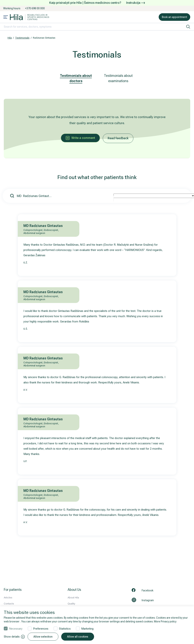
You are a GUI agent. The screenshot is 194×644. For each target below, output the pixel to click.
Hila (10, 38)
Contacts (9, 604)
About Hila (73, 598)
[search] (188, 27)
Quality (71, 604)
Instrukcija (136, 3)
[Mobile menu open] (6, 17)
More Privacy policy (165, 621)
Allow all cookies (78, 637)
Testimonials (22, 38)
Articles (8, 598)
